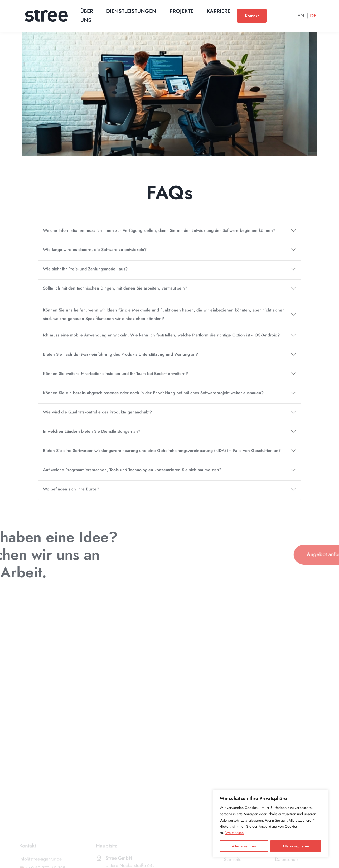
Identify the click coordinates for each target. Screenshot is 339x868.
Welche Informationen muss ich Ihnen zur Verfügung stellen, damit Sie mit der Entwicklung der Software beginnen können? (159, 236)
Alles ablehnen (244, 846)
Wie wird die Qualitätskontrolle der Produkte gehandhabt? (97, 417)
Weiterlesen (234, 833)
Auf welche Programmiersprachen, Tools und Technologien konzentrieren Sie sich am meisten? (132, 475)
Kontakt (252, 16)
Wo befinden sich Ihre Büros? (71, 494)
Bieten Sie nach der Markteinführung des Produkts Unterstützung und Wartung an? (120, 360)
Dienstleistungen (131, 11)
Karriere (219, 11)
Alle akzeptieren (296, 846)
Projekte (181, 11)
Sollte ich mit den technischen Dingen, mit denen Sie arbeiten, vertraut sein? (115, 293)
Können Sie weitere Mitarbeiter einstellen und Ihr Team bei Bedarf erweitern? (115, 379)
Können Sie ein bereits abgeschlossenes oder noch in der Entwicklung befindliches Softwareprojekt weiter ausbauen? (153, 398)
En (301, 16)
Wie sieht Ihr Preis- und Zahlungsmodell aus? (85, 274)
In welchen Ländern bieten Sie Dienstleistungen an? (92, 437)
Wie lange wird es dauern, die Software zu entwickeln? (95, 255)
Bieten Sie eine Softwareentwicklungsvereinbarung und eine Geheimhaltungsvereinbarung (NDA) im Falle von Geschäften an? (162, 456)
